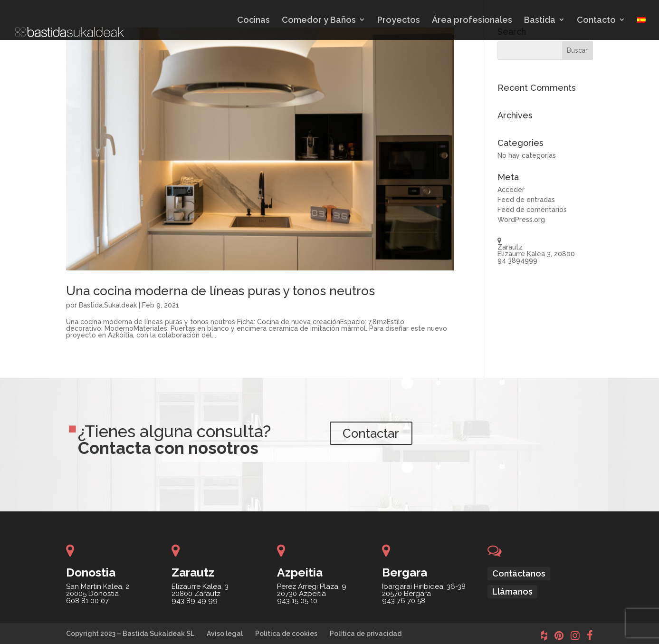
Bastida (540, 20)
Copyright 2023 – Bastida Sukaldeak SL (130, 634)
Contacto (596, 20)
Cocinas (253, 20)
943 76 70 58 (404, 601)
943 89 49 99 (195, 601)
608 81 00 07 (87, 601)
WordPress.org (521, 220)
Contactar (378, 435)
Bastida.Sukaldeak (108, 305)
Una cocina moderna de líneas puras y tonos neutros (220, 291)
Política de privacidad (366, 634)
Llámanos (512, 591)
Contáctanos (519, 573)
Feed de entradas (526, 200)
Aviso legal (225, 634)
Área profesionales (472, 20)
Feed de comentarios (532, 210)
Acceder (511, 190)
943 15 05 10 (297, 601)
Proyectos (399, 20)
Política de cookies (286, 634)
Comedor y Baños (319, 20)
